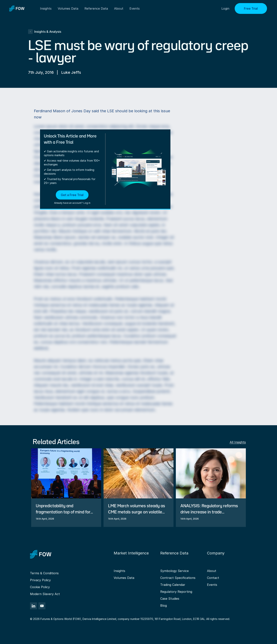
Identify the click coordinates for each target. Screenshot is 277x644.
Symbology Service (174, 571)
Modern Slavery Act (45, 594)
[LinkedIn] (33, 606)
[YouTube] (42, 606)
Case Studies (170, 599)
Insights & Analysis (45, 32)
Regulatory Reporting (176, 592)
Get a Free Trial (72, 195)
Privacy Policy (40, 580)
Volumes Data (124, 578)
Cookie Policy (40, 587)
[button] (72, 198)
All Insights (238, 442)
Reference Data (96, 8)
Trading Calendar (173, 585)
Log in (87, 203)
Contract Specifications (178, 578)
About (119, 8)
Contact (213, 578)
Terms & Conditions (44, 573)
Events (212, 585)
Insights (119, 571)
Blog (164, 605)
